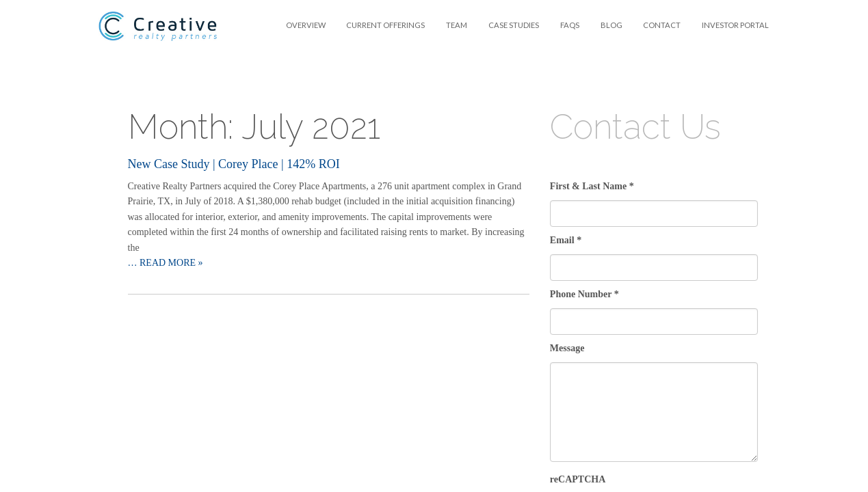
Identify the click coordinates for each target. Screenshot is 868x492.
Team (457, 25)
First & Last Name (592, 186)
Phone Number (584, 294)
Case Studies (514, 25)
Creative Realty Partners (158, 26)
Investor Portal (735, 25)
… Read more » (166, 263)
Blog (611, 25)
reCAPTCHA (578, 479)
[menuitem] (305, 25)
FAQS (570, 25)
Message (567, 348)
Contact (662, 25)
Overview (306, 25)
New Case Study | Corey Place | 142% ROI (234, 164)
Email (566, 240)
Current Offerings (385, 25)
